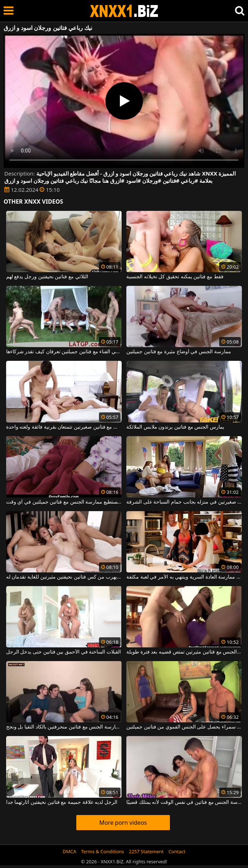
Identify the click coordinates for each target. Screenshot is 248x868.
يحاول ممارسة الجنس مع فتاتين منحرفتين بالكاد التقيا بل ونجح (64, 727)
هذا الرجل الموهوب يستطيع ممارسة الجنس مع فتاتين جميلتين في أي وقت (64, 502)
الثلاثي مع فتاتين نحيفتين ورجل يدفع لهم (47, 277)
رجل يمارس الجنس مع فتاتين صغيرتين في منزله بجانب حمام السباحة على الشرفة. (184, 502)
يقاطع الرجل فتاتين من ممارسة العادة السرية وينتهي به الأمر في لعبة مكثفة (184, 577)
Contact (177, 851)
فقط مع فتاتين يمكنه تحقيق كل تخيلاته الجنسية (175, 277)
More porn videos (123, 823)
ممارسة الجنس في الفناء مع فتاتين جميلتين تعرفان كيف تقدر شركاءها (64, 352)
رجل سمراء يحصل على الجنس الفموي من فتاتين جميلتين (184, 727)
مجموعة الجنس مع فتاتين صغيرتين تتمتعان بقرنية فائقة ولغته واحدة (64, 427)
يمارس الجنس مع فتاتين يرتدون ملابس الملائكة (175, 427)
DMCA (69, 851)
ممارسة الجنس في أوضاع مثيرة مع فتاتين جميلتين (179, 352)
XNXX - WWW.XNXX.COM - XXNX (124, 11)
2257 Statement (146, 851)
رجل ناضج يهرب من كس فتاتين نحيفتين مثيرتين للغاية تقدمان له (64, 577)
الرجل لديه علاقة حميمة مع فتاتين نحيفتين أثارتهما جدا (62, 802)
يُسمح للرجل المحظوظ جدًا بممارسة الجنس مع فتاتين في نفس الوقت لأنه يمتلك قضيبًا (184, 802)
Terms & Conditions (102, 851)
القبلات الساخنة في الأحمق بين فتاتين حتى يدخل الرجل (64, 652)
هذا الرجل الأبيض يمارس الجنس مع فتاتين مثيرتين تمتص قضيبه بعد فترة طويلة (184, 652)
